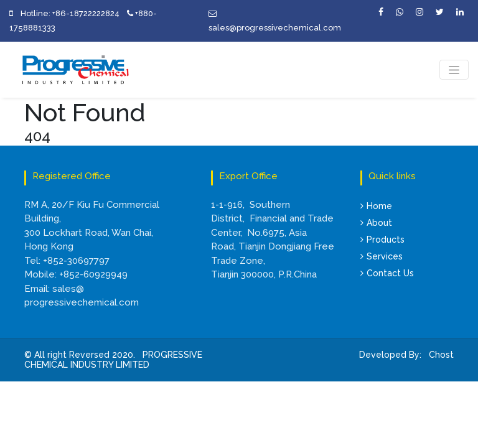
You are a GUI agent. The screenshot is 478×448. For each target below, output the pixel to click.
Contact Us (387, 273)
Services (382, 256)
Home (376, 206)
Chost (440, 355)
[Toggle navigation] (454, 70)
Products (382, 240)
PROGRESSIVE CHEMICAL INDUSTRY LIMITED (113, 360)
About (376, 223)
